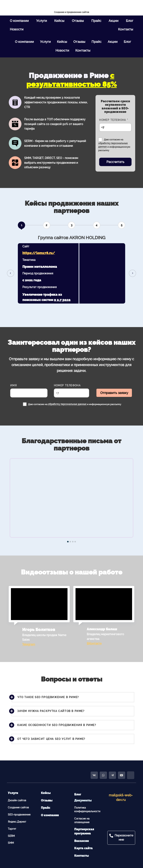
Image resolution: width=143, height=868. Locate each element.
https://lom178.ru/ (39, 253)
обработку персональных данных (67, 404)
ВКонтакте (94, 643)
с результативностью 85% (72, 80)
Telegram (29, 644)
